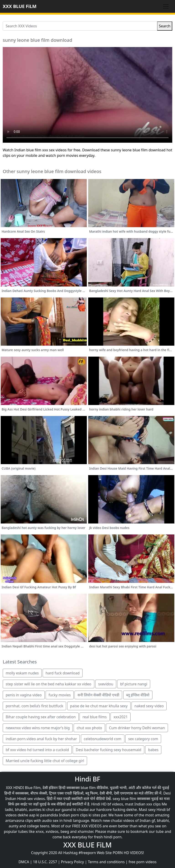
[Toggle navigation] (166, 6)
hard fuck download (63, 673)
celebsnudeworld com (103, 739)
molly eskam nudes (22, 673)
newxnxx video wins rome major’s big (38, 728)
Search (165, 26)
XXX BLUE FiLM (20, 6)
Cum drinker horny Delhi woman (137, 728)
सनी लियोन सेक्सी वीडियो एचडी (98, 695)
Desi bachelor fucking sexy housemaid (108, 750)
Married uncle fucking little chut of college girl (45, 761)
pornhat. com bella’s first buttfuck (34, 706)
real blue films (95, 717)
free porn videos (143, 862)
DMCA (24, 862)
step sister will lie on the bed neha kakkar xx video (49, 684)
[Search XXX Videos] (80, 26)
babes (153, 750)
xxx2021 (121, 717)
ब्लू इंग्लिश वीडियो (138, 695)
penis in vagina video (24, 695)
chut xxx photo (89, 728)
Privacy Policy (73, 862)
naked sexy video (149, 706)
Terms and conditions (106, 862)
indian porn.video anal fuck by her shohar (41, 739)
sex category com (143, 739)
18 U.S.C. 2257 (45, 862)
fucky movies (60, 695)
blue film (88, 788)
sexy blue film (124, 799)
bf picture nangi (134, 684)
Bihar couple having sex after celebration (41, 717)
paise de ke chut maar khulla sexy (99, 706)
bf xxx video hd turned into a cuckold (37, 750)
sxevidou (106, 684)
